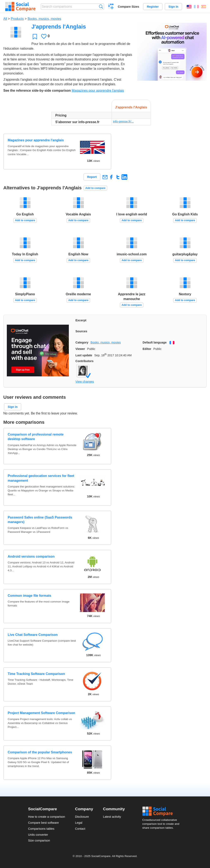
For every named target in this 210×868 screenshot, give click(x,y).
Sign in (173, 7)
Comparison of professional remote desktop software (36, 437)
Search (101, 7)
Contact (80, 829)
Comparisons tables (41, 829)
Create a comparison (111, 7)
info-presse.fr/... (123, 121)
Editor (147, 349)
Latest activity (112, 817)
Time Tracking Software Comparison (36, 674)
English (189, 7)
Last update (84, 355)
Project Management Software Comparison (41, 713)
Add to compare (95, 188)
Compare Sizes (128, 7)
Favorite (35, 37)
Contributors (84, 361)
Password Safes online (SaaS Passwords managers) (40, 520)
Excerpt (81, 320)
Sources (81, 331)
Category (82, 342)
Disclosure (82, 817)
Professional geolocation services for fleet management (41, 478)
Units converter (38, 835)
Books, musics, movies (44, 19)
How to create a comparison (47, 817)
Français (196, 7)
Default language (155, 342)
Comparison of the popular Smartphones (40, 752)
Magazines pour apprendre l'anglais (98, 91)
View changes (85, 382)
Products (17, 19)
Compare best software (44, 823)
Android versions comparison (31, 556)
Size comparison (39, 840)
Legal (79, 823)
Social (162, 811)
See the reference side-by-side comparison (37, 91)
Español (204, 7)
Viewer (80, 349)
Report (92, 177)
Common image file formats (29, 596)
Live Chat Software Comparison (33, 635)
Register (153, 7)
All (5, 19)
